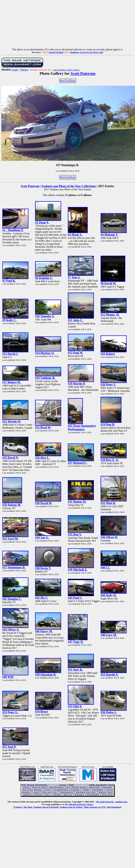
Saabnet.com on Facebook (46, 807)
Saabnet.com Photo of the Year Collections (69, 186)
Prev (62, 81)
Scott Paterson (83, 73)
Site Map (28, 807)
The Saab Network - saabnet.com (111, 802)
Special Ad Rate (56, 52)
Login (15, 70)
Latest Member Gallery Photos (66, 70)
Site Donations (114, 807)
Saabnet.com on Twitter (71, 807)
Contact (18, 807)
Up (67, 81)
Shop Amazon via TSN (95, 807)
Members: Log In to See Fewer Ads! (87, 52)
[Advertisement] (67, 25)
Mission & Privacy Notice (81, 804)
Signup (24, 70)
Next (73, 81)
